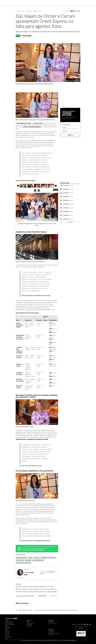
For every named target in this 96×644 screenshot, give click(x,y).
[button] (71, 11)
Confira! (42, 574)
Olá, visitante (78, 3)
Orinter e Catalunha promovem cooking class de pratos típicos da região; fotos (36, 589)
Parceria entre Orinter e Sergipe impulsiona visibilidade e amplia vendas (34, 587)
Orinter (30, 558)
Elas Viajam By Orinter (38, 560)
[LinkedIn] (25, 575)
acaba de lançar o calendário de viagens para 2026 (32, 439)
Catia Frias (37, 558)
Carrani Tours (38, 123)
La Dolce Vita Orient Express (32, 127)
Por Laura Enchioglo (27, 36)
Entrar (84, 3)
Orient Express (20, 560)
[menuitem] (54, 3)
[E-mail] (27, 575)
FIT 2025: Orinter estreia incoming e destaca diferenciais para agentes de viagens (37, 592)
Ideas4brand (44, 558)
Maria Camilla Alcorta (22, 558)
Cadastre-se (70, 135)
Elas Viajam (28, 560)
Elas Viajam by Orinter (24, 123)
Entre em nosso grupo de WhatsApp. (34, 550)
